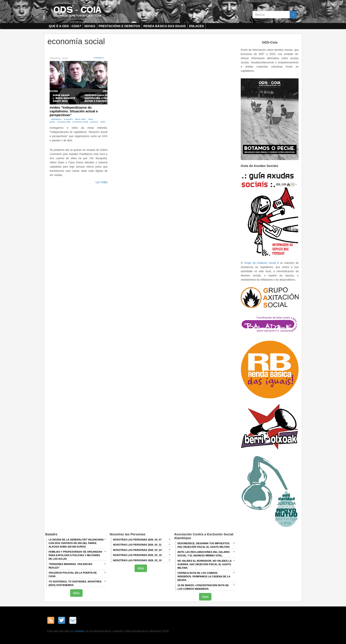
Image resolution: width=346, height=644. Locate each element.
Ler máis (102, 182)
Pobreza (99, 58)
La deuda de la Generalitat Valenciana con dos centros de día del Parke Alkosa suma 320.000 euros (76, 543)
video (103, 122)
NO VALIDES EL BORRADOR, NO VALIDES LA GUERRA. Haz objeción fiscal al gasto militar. (205, 564)
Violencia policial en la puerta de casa (73, 574)
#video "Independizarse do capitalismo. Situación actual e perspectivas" (74, 111)
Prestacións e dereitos (119, 26)
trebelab (79, 631)
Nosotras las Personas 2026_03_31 (137, 545)
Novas (90, 26)
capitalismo (56, 119)
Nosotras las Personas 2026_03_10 (137, 560)
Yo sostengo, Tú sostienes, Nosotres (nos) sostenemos (75, 583)
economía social (80, 122)
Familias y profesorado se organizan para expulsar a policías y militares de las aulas (75, 555)
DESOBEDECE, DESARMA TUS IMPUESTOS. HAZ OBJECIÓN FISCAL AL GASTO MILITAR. (204, 545)
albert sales (80, 119)
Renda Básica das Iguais (165, 26)
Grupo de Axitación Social (260, 263)
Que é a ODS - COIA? (65, 26)
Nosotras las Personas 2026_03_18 (137, 555)
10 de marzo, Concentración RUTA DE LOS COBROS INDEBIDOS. (203, 587)
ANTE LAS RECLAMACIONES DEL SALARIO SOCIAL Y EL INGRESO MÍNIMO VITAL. (204, 554)
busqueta (68, 119)
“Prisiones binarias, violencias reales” (70, 566)
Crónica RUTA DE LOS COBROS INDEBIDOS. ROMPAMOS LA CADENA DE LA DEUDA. (204, 576)
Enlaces (197, 26)
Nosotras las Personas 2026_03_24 (137, 550)
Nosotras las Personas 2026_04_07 (137, 540)
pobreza (94, 122)
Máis (76, 593)
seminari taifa (64, 122)
